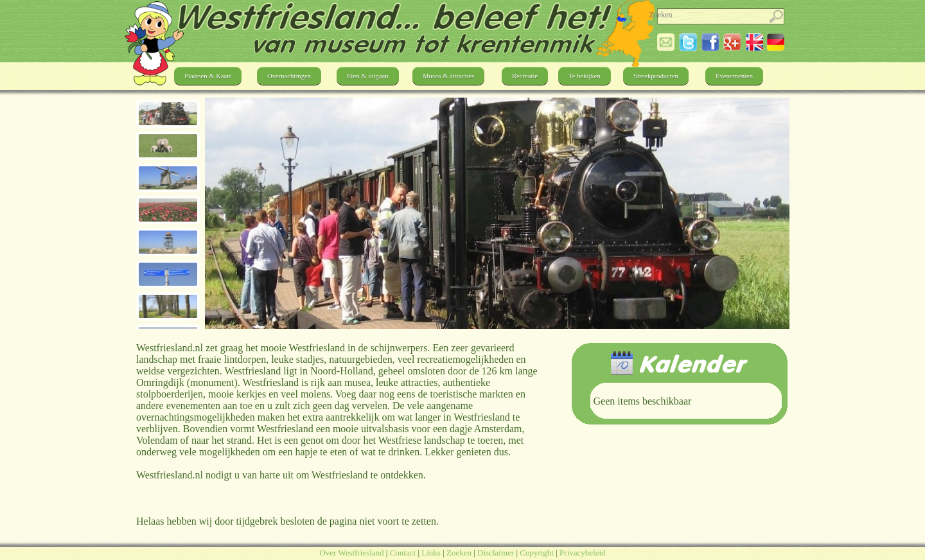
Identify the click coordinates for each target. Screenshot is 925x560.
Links (431, 553)
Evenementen (734, 76)
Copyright (537, 553)
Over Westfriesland (351, 553)
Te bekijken (585, 76)
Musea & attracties (448, 76)
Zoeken (459, 553)
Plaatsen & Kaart (208, 76)
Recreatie (525, 76)
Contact (403, 553)
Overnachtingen (289, 76)
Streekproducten (656, 76)
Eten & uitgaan (368, 76)
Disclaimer (496, 553)
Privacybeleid (582, 553)
